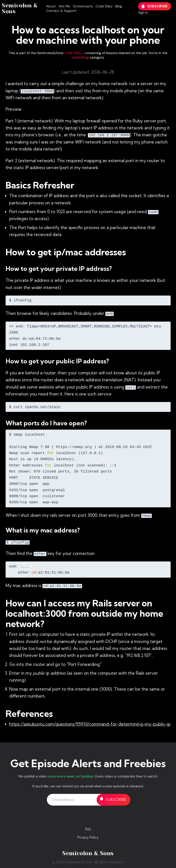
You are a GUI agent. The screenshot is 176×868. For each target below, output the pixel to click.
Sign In (143, 13)
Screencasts (83, 6)
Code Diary (104, 6)
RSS (88, 829)
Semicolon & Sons (20, 8)
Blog (119, 6)
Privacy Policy (88, 837)
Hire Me (64, 6)
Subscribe (155, 6)
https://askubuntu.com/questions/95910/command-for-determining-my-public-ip (90, 724)
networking (80, 57)
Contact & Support (61, 11)
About (51, 6)
